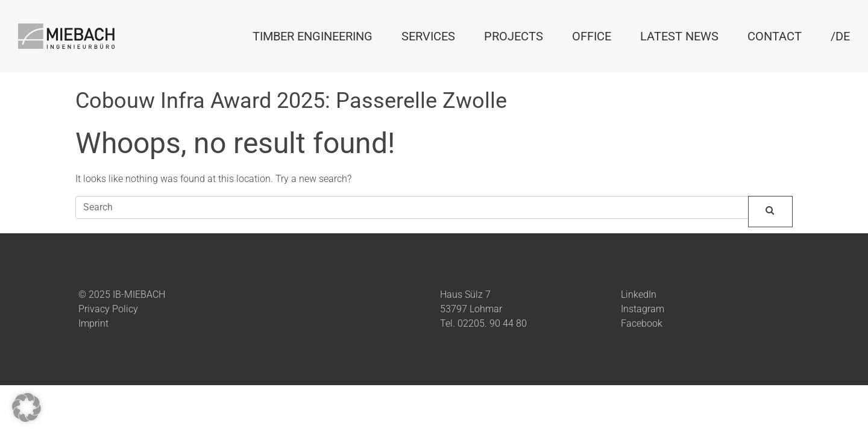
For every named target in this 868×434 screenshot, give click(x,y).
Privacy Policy (108, 309)
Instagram (643, 309)
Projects (514, 36)
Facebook (642, 323)
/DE (840, 36)
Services (428, 36)
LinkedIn (639, 294)
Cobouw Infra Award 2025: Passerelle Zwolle (291, 101)
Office (592, 36)
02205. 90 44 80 (492, 323)
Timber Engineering (313, 36)
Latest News (679, 36)
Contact (775, 36)
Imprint (93, 323)
